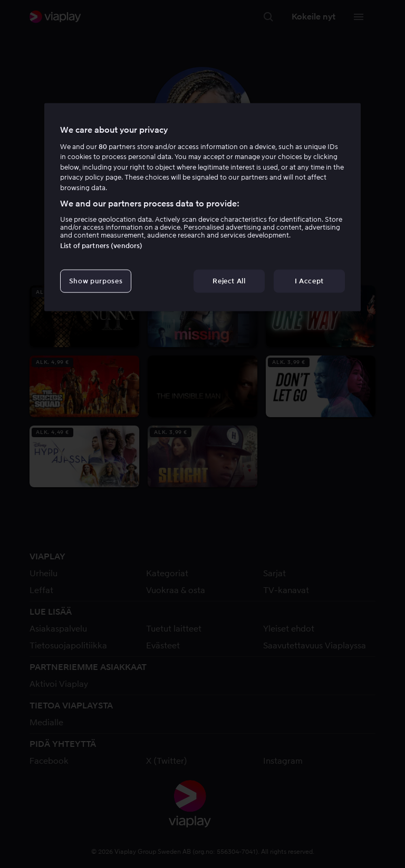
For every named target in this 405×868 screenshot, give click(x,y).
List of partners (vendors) (101, 245)
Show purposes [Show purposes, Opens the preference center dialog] (96, 280)
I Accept (309, 280)
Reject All (229, 280)
